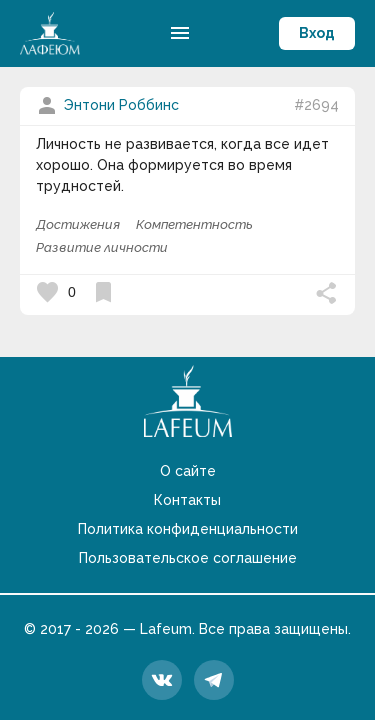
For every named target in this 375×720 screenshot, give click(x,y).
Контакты (187, 500)
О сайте (188, 471)
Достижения (78, 224)
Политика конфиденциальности (188, 529)
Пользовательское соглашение (188, 558)
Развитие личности (102, 247)
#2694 (316, 105)
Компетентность (194, 224)
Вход (317, 33)
